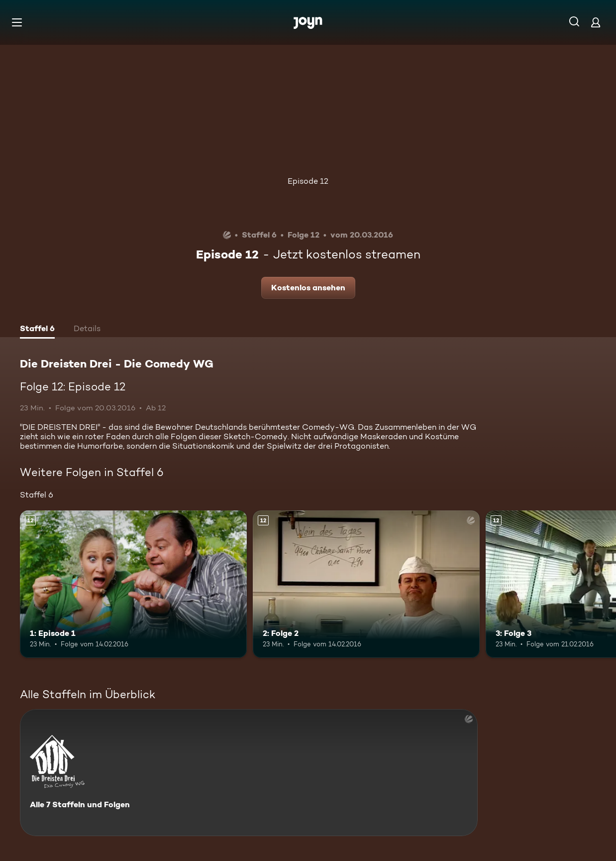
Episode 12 (308, 181)
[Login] (596, 22)
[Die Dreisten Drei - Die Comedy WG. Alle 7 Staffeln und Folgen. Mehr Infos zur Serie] (249, 773)
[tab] (37, 330)
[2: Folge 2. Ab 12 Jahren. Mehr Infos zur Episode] (366, 584)
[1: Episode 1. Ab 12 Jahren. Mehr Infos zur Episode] (133, 584)
